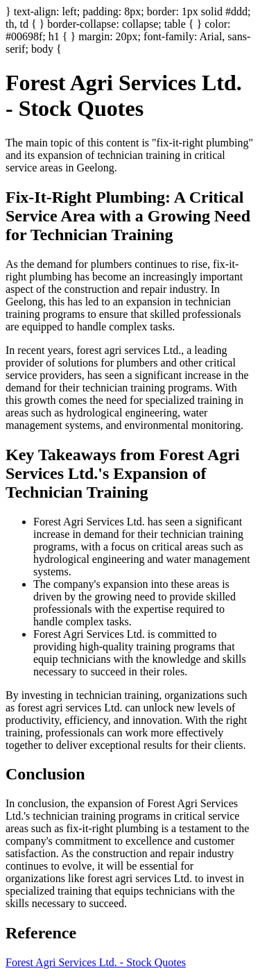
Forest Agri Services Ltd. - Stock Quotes (96, 962)
